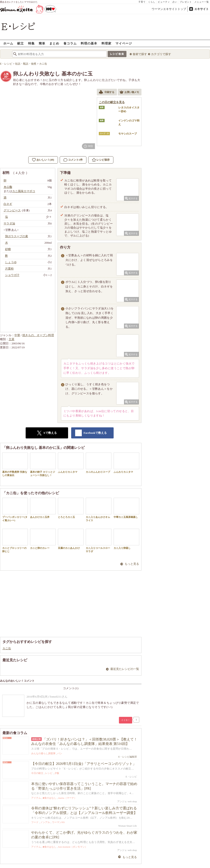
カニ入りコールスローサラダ (99, 541)
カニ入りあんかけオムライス (99, 510)
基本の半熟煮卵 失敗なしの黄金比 (15, 465)
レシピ (49, 773)
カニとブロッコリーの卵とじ (15, 541)
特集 (31, 43)
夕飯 (57, 773)
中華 (17, 335)
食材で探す (140, 54)
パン (60, 753)
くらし (152, 2)
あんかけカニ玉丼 (43, 508)
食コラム (70, 43)
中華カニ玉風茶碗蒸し (126, 508)
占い (175, 2)
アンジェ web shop (127, 801)
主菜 (11, 339)
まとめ (54, 43)
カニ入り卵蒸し (126, 539)
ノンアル (45, 822)
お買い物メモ (129, 93)
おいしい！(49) (45, 160)
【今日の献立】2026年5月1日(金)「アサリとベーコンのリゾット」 (84, 764)
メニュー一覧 (202, 2)
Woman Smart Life (128, 826)
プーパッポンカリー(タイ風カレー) (15, 510)
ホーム (8, 43)
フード (35, 822)
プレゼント (186, 2)
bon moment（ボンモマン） (73, 847)
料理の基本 (89, 43)
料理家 (106, 43)
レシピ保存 (103, 160)
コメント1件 (73, 160)
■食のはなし (50, 798)
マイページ (124, 43)
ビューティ (164, 2)
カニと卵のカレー (43, 539)
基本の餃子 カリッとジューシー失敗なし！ (43, 465)
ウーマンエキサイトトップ (169, 9)
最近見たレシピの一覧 (125, 669)
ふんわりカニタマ (71, 463)
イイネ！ (126, 720)
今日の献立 (37, 773)
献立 (21, 43)
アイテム (36, 798)
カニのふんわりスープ (99, 463)
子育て (142, 2)
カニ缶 (7, 648)
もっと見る (132, 564)
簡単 (42, 43)
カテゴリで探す (161, 54)
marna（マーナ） (67, 798)
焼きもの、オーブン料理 (38, 335)
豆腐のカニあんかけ (71, 539)
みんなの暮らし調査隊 (43, 753)
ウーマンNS (58, 822)
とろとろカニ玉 (71, 508)
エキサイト (201, 9)
